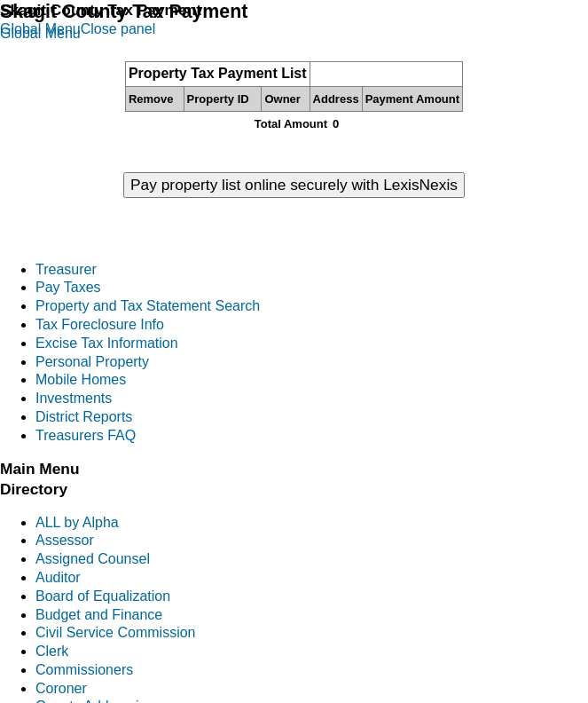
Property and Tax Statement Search (148, 306)
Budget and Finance (99, 615)
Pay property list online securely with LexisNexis (294, 185)
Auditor (58, 577)
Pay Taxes (68, 287)
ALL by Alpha (77, 522)
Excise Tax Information (107, 343)
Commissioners (84, 670)
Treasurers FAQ (86, 435)
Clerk (52, 651)
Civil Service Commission (115, 632)
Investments (74, 398)
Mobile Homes (81, 379)
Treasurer (66, 269)
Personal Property (92, 362)
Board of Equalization (103, 596)
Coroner (61, 688)
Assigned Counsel (93, 559)
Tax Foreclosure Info (100, 324)
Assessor (65, 540)
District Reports (84, 417)
